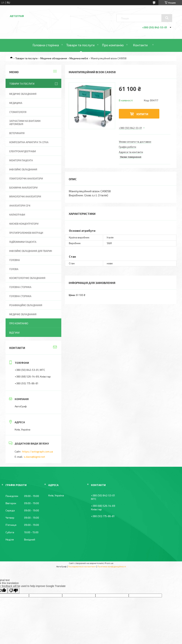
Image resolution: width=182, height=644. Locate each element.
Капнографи (17, 215)
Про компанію (113, 45)
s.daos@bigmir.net (34, 457)
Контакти (140, 45)
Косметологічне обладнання (27, 278)
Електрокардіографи (23, 151)
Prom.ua (109, 563)
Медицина (16, 103)
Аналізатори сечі (20, 206)
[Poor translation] (14, 591)
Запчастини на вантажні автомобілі (25, 123)
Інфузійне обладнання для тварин (31, 251)
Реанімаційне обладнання (26, 305)
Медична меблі (79, 58)
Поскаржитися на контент (82, 566)
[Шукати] (167, 18)
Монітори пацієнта (21, 160)
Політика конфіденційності (112, 566)
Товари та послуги (80, 45)
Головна (15, 260)
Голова (14, 269)
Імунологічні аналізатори (25, 197)
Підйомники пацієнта (23, 242)
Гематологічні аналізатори (26, 179)
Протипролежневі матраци (26, 233)
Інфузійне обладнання (23, 169)
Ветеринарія (17, 133)
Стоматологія (18, 112)
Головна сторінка (46, 45)
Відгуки (14, 333)
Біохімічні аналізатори (23, 188)
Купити (142, 114)
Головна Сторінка (20, 296)
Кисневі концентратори (24, 224)
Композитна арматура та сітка (29, 142)
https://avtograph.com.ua (38, 451)
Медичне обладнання (54, 58)
